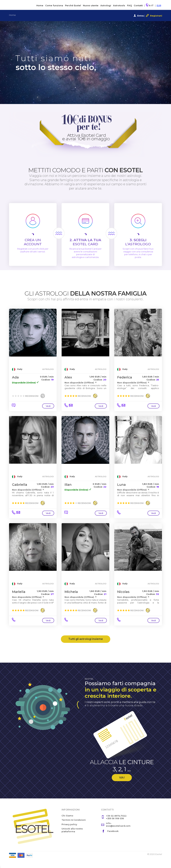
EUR (159, 6)
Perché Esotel (73, 6)
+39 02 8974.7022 (116, 816)
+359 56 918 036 (115, 818)
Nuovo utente (91, 6)
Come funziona (54, 6)
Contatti (138, 6)
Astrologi (106, 6)
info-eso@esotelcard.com (118, 825)
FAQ (129, 6)
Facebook (113, 831)
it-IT (150, 5)
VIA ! (122, 778)
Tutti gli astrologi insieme (86, 639)
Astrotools (119, 6)
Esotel (22, 5)
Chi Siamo (67, 816)
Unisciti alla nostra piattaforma (72, 830)
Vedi (48, 406)
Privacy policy (69, 824)
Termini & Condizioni (74, 820)
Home (40, 6)
